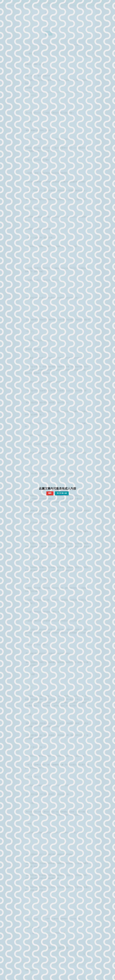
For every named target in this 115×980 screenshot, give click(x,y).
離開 (50, 493)
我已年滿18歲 (62, 493)
